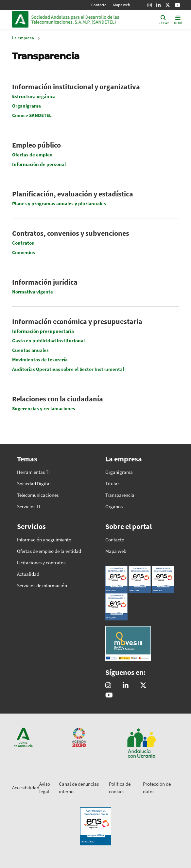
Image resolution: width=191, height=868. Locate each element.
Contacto (99, 5)
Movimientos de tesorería (40, 360)
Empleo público (36, 145)
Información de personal (39, 164)
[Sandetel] (126, 686)
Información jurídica (45, 282)
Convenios (24, 252)
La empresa (23, 38)
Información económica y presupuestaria (77, 321)
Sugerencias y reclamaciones (44, 408)
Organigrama (26, 106)
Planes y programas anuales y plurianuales (59, 203)
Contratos (23, 243)
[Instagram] (150, 5)
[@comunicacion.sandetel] (108, 686)
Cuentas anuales (30, 350)
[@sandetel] (143, 686)
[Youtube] (177, 5)
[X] (168, 5)
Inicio (76, 19)
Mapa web (122, 5)
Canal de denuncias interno (79, 788)
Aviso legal (45, 788)
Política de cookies (120, 788)
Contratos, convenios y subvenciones (71, 233)
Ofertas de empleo (32, 155)
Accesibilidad (26, 787)
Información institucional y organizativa (76, 87)
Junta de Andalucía (20, 19)
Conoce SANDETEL (32, 115)
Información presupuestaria (43, 331)
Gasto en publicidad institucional (48, 341)
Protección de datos (157, 788)
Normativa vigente (33, 292)
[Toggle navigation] (178, 20)
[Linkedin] (158, 5)
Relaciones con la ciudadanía (58, 399)
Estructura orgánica (34, 96)
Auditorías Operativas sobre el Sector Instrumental (68, 369)
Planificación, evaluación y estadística (73, 194)
